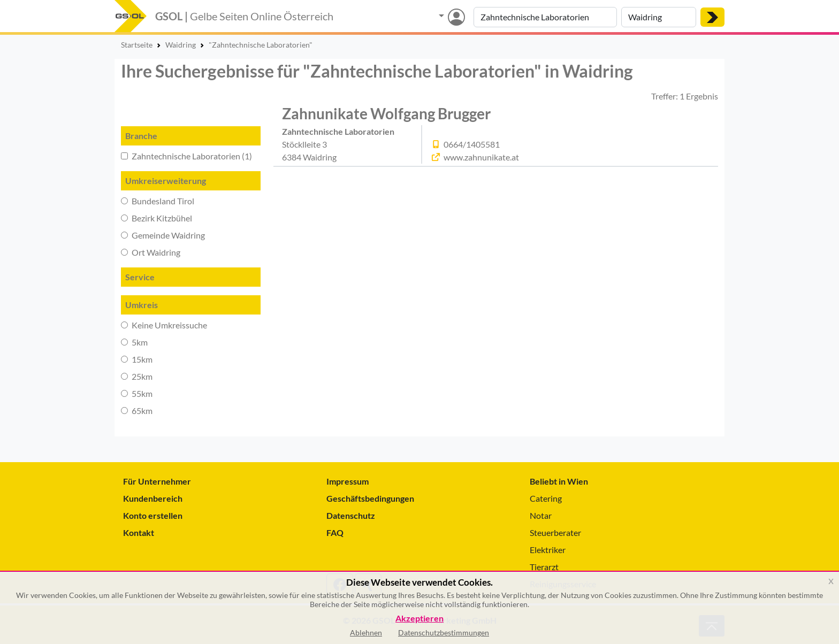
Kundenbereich (153, 498)
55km (137, 393)
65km (137, 411)
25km (137, 376)
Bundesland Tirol (158, 201)
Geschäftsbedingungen (370, 498)
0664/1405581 (472, 144)
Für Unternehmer (157, 481)
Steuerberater (555, 532)
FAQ (335, 532)
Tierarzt (544, 567)
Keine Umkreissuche (164, 325)
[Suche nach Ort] (659, 17)
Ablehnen (366, 632)
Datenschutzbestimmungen (444, 632)
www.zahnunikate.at (481, 157)
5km (134, 342)
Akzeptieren (419, 619)
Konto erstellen (153, 515)
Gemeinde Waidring (163, 235)
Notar (541, 515)
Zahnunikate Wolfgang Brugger (386, 113)
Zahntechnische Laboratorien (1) (186, 156)
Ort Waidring (151, 252)
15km (137, 359)
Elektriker (548, 550)
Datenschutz (351, 515)
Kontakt (139, 532)
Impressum (348, 481)
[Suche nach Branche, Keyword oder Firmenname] (545, 17)
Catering (546, 498)
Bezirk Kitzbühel (157, 218)
